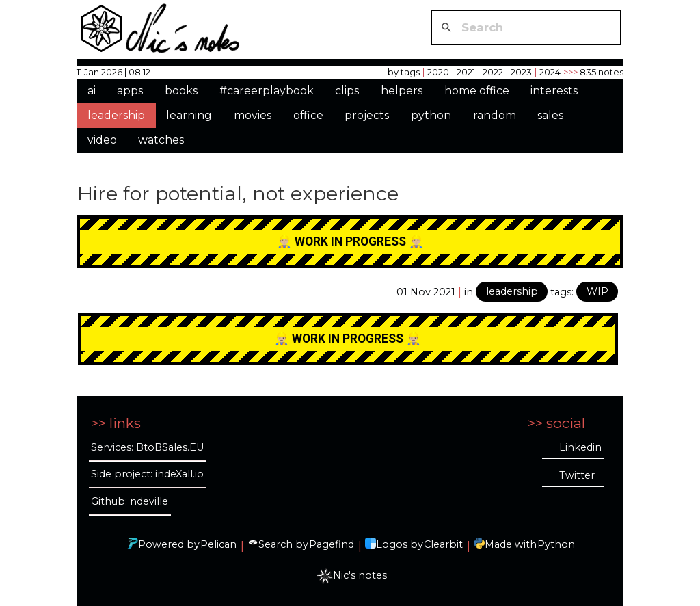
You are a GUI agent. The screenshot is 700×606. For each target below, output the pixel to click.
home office (477, 91)
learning (189, 115)
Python (556, 544)
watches (161, 140)
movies (253, 115)
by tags (404, 72)
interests (554, 91)
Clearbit (443, 544)
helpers (402, 91)
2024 (550, 72)
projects (367, 115)
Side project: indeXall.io (147, 474)
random (495, 115)
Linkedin (580, 447)
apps (130, 91)
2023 (521, 72)
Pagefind (332, 544)
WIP (597, 291)
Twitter (577, 475)
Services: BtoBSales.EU (147, 447)
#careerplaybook (267, 91)
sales (550, 115)
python (431, 115)
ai (92, 91)
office (308, 115)
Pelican (218, 544)
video (102, 140)
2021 (466, 72)
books (181, 91)
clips (347, 91)
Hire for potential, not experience (238, 193)
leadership (116, 115)
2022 (493, 72)
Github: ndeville (130, 501)
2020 (438, 72)
